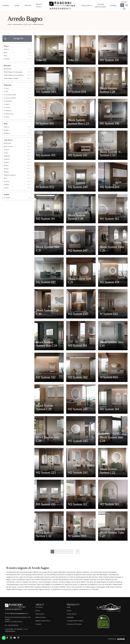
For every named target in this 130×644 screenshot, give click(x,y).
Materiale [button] (8, 85)
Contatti (113, 6)
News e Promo (41, 617)
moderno (7, 133)
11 (78, 552)
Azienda (28, 5)
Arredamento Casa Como (22, 25)
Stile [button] (6, 124)
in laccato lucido (10, 95)
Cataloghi (70, 617)
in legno (7, 104)
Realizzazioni (87, 6)
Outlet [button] (6, 195)
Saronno (7, 182)
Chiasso (7, 150)
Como (6, 153)
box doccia (8, 69)
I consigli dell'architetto (101, 6)
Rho (5, 178)
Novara (6, 172)
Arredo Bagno (38, 25)
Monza (6, 169)
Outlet (17, 6)
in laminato (8, 101)
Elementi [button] (7, 66)
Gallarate (7, 156)
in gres (6, 88)
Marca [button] (6, 46)
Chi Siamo (39, 607)
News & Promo (39, 6)
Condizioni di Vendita (74, 624)
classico (7, 127)
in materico (8, 111)
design (6, 130)
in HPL (6, 92)
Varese (6, 188)
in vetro (7, 117)
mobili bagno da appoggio (13, 72)
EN (126, 2)
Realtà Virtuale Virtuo (43, 621)
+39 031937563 (13, 625)
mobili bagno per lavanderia (14, 75)
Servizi (38, 611)
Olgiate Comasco (10, 175)
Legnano (7, 159)
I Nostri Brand (72, 614)
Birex (6, 56)
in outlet (7, 198)
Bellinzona (7, 143)
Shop (69, 607)
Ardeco (6, 49)
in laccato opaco (10, 98)
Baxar (6, 53)
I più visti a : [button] (8, 140)
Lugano (6, 162)
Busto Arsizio (8, 147)
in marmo (7, 108)
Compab (7, 59)
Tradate (6, 185)
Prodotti (6, 6)
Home (10, 25)
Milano (6, 166)
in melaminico (9, 114)
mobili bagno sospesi (11, 78)
